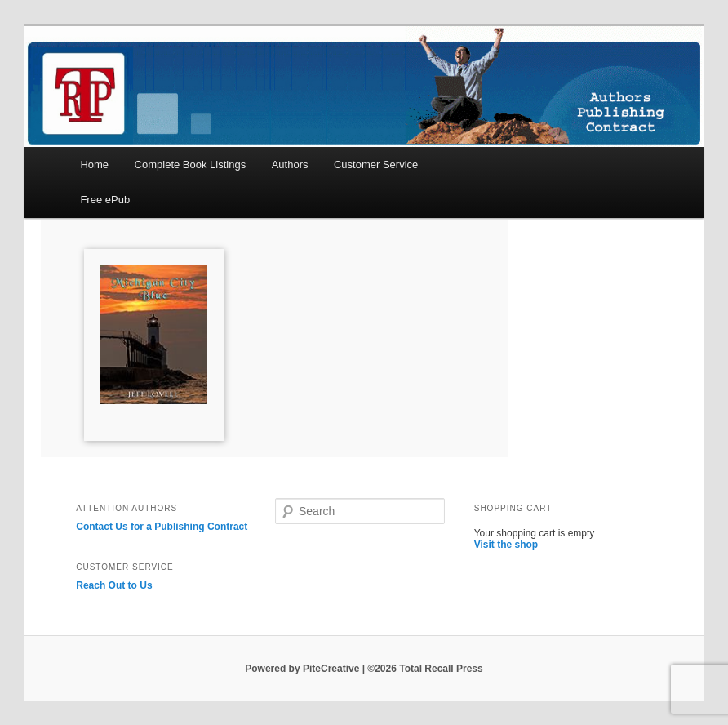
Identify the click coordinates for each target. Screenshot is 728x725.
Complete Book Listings (191, 165)
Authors (290, 165)
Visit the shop (506, 545)
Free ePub (105, 200)
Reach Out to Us (114, 585)
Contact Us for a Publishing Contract (162, 527)
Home (94, 165)
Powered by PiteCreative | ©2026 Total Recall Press (364, 669)
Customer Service (376, 165)
